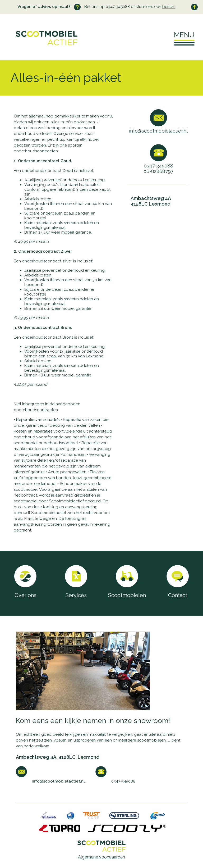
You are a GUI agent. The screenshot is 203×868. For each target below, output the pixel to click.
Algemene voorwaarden (101, 857)
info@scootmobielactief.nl (158, 131)
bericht (169, 7)
